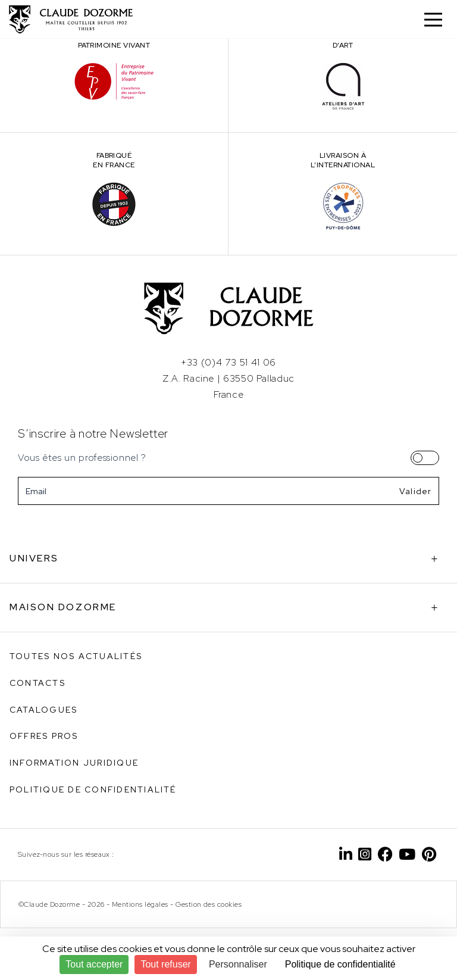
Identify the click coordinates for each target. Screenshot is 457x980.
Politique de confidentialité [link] (340, 964)
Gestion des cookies (209, 904)
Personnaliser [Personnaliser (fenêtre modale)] (238, 964)
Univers (34, 558)
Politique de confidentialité (93, 789)
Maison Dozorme (63, 607)
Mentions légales (140, 904)
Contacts (37, 683)
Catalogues (43, 710)
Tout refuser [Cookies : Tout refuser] (165, 964)
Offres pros (44, 736)
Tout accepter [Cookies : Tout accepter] (94, 964)
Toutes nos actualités (76, 656)
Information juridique (74, 763)
